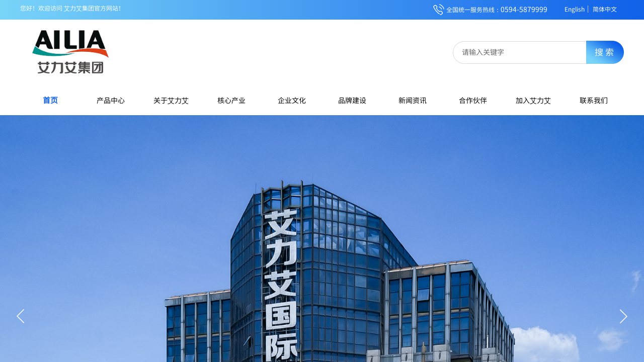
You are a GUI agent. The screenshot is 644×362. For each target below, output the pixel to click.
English (575, 9)
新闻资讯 (413, 100)
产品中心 (111, 100)
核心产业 (231, 100)
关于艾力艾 (171, 100)
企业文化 (292, 100)
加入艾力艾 (533, 100)
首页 (50, 100)
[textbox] (527, 52)
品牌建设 (352, 100)
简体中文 (605, 9)
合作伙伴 (473, 100)
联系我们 (594, 100)
